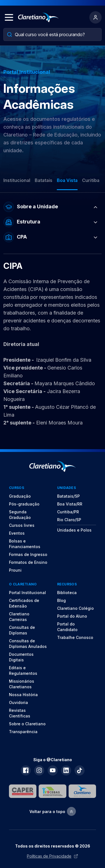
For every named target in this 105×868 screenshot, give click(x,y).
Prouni (15, 570)
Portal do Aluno (72, 616)
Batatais (44, 180)
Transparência (23, 732)
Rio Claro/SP (69, 520)
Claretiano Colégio (75, 608)
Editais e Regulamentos (23, 670)
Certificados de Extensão (24, 603)
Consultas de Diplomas (22, 630)
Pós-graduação (24, 504)
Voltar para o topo (53, 812)
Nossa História (23, 695)
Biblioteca (67, 593)
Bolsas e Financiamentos (25, 544)
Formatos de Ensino (28, 562)
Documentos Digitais (21, 657)
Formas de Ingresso (28, 554)
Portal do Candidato (67, 627)
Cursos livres (22, 525)
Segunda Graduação (20, 515)
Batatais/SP (68, 496)
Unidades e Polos (74, 530)
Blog (61, 600)
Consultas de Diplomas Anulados (28, 644)
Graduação (20, 496)
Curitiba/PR (68, 512)
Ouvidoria (18, 702)
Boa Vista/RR (70, 504)
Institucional (17, 180)
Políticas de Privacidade (53, 856)
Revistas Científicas (20, 713)
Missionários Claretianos (22, 684)
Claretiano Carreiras (19, 617)
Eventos (17, 533)
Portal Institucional (27, 593)
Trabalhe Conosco (75, 637)
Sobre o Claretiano (27, 724)
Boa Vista (67, 180)
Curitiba (91, 180)
